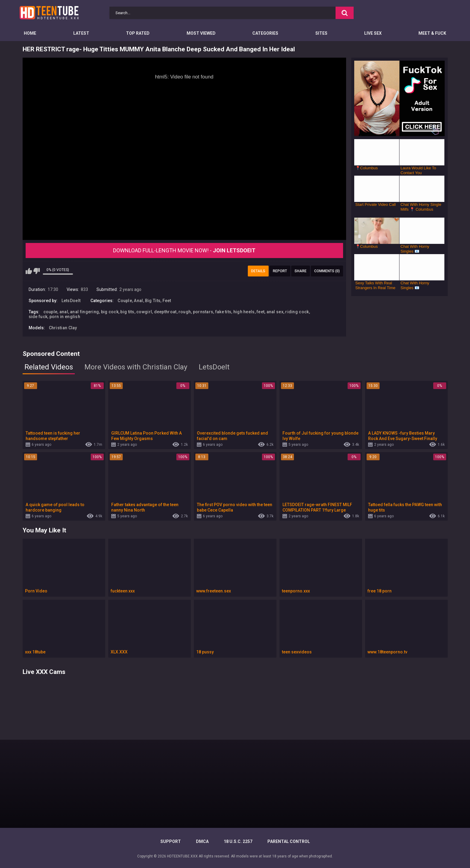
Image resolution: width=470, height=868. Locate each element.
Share (301, 271)
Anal (138, 301)
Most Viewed (201, 33)
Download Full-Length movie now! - (184, 250)
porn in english (65, 317)
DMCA (202, 841)
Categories (265, 33)
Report (280, 271)
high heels (244, 312)
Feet (167, 301)
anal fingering (84, 312)
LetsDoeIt (71, 301)
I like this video (29, 271)
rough (185, 312)
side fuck (38, 317)
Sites (321, 33)
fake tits (223, 312)
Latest (81, 33)
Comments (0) (327, 271)
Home (30, 33)
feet (260, 312)
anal (64, 312)
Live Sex (373, 33)
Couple (125, 301)
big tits (127, 312)
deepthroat (165, 312)
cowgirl (144, 312)
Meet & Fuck (432, 33)
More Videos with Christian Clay (136, 367)
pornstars (203, 312)
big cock (110, 312)
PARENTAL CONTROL (289, 841)
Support (171, 841)
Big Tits (153, 301)
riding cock (297, 312)
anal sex (275, 312)
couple (50, 312)
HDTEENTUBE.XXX (182, 856)
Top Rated (138, 33)
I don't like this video (37, 271)
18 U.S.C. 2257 (238, 841)
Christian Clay (63, 328)
